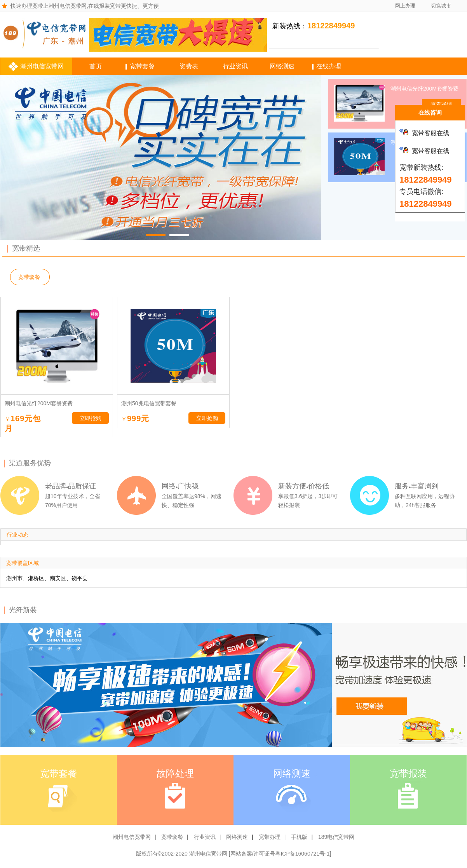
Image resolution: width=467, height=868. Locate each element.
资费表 (189, 66)
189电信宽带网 (336, 837)
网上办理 (405, 6)
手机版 (299, 837)
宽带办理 (270, 837)
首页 (96, 66)
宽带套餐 (142, 66)
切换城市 (441, 6)
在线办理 (329, 66)
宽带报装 (408, 774)
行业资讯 (235, 66)
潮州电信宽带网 (42, 66)
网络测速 (282, 66)
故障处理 (175, 774)
